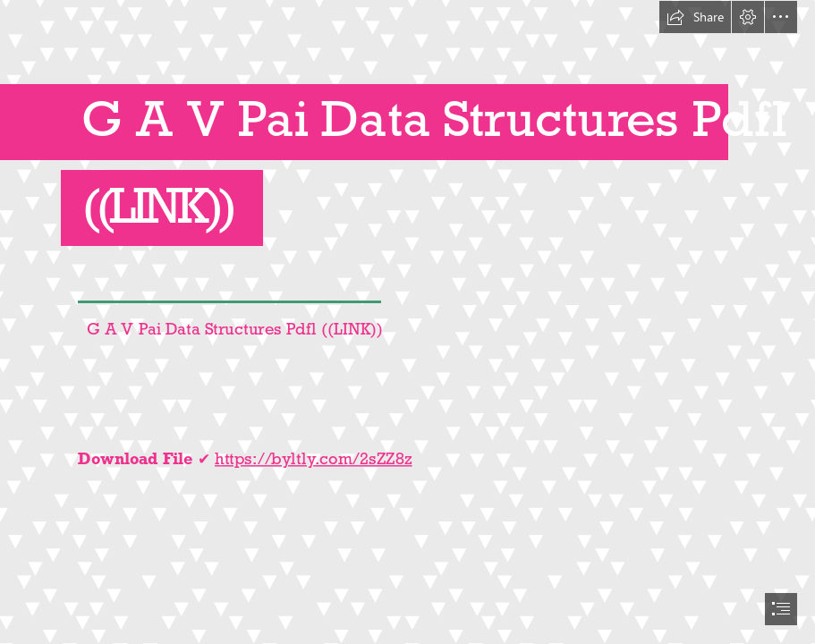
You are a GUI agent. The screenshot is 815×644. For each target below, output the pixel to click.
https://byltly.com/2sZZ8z (314, 458)
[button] (695, 17)
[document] (407, 322)
